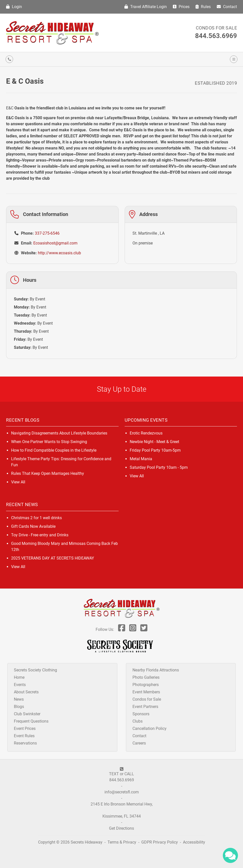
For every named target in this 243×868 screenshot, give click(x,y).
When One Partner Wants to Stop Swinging (49, 442)
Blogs (19, 707)
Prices (181, 7)
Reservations (25, 743)
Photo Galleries (146, 677)
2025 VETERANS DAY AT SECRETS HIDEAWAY (53, 558)
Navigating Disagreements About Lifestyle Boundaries (59, 433)
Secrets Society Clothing (35, 670)
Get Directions (121, 828)
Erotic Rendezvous (146, 433)
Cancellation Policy (150, 728)
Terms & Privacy (122, 842)
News (19, 699)
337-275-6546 (47, 233)
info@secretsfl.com (122, 792)
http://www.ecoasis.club (59, 253)
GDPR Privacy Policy (160, 842)
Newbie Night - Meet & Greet (154, 442)
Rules (203, 7)
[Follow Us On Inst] (133, 629)
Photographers (146, 685)
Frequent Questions (31, 721)
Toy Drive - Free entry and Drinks (40, 535)
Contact (227, 7)
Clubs (138, 721)
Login (14, 7)
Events (20, 685)
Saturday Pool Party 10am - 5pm (159, 467)
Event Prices (25, 728)
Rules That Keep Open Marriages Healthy (48, 473)
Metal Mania (141, 459)
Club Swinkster (27, 714)
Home (19, 677)
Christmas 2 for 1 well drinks (36, 518)
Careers (139, 743)
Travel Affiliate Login (146, 7)
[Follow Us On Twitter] (144, 629)
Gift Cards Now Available (33, 526)
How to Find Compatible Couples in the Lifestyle (54, 450)
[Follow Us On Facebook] (122, 629)
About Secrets (26, 692)
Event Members (146, 692)
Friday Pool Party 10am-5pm (155, 450)
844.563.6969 (216, 36)
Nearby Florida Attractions (156, 670)
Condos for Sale (217, 28)
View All (18, 482)
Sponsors (141, 714)
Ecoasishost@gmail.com (55, 243)
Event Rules (24, 736)
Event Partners (145, 707)
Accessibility (194, 842)
